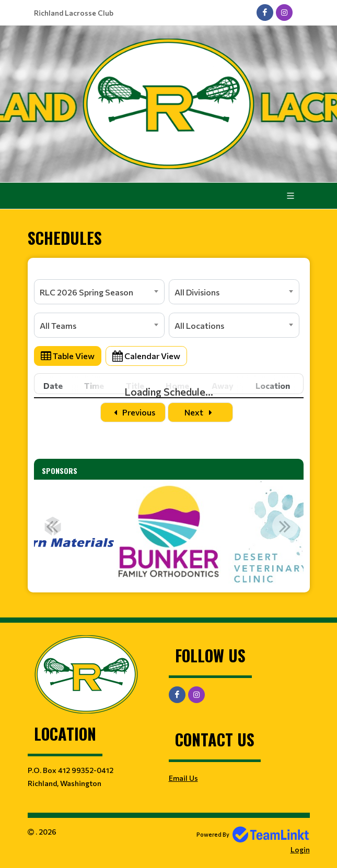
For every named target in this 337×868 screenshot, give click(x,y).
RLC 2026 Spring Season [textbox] (86, 292)
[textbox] (169, 273)
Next (200, 412)
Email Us (183, 778)
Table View (68, 356)
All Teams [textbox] (58, 325)
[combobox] (99, 292)
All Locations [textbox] (199, 325)
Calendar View (146, 356)
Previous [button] (52, 526)
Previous (133, 412)
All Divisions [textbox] (197, 292)
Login (300, 849)
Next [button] (285, 526)
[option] (169, 532)
